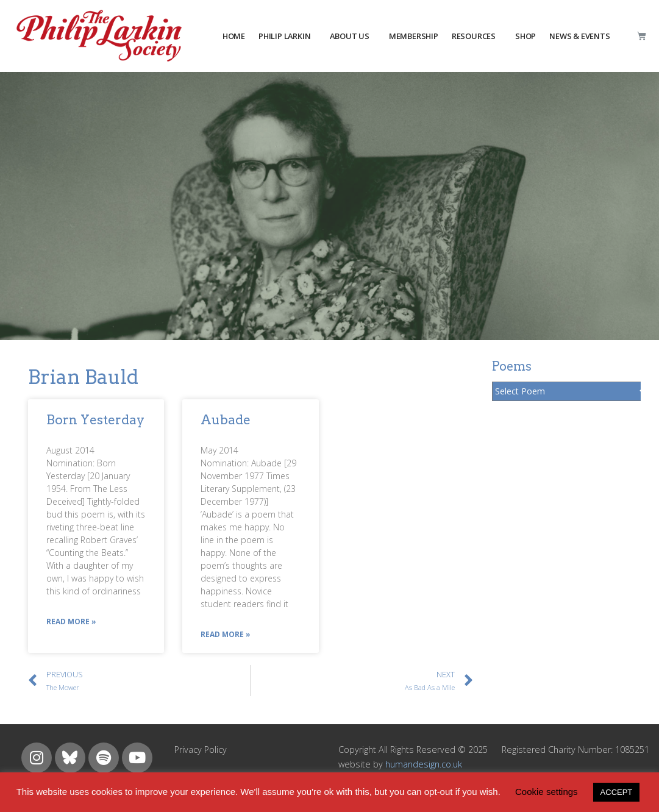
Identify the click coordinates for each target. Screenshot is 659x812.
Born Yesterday (95, 420)
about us (349, 36)
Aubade (226, 420)
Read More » (71, 621)
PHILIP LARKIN (284, 36)
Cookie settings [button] (547, 792)
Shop (525, 36)
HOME (234, 36)
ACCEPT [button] (617, 792)
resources (474, 36)
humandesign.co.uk (424, 764)
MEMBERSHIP (414, 36)
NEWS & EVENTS (579, 36)
